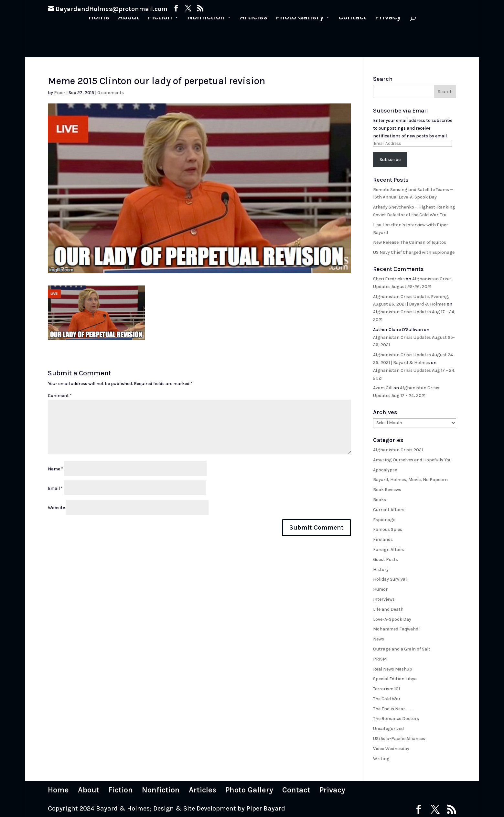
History (381, 570)
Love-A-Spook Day (392, 619)
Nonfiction (206, 18)
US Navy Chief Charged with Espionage (414, 252)
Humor (380, 589)
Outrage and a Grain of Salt (402, 649)
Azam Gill (383, 388)
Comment (60, 396)
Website (56, 508)
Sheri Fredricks (389, 279)
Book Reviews (387, 490)
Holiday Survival (390, 579)
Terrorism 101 (386, 689)
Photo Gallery (299, 18)
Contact (352, 18)
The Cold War (387, 699)
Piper (60, 93)
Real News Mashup (393, 669)
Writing (381, 759)
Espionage (384, 520)
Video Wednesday (391, 749)
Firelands (383, 539)
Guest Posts (386, 559)
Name (55, 469)
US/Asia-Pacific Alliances (399, 739)
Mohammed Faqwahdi (396, 629)
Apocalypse (385, 470)
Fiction (161, 18)
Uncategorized (388, 729)
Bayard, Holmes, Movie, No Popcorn (410, 480)
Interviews (384, 599)
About (130, 18)
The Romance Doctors (396, 719)
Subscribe (390, 160)
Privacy (387, 18)
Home (100, 18)
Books (380, 500)
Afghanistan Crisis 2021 (398, 450)
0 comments (111, 93)
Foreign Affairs (389, 549)
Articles (254, 18)
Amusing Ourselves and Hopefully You (412, 460)
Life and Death (388, 609)
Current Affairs (389, 510)
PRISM (380, 659)
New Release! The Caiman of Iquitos (410, 242)
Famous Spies (388, 529)
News (379, 639)
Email (55, 488)
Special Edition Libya (395, 679)
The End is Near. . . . (392, 709)
